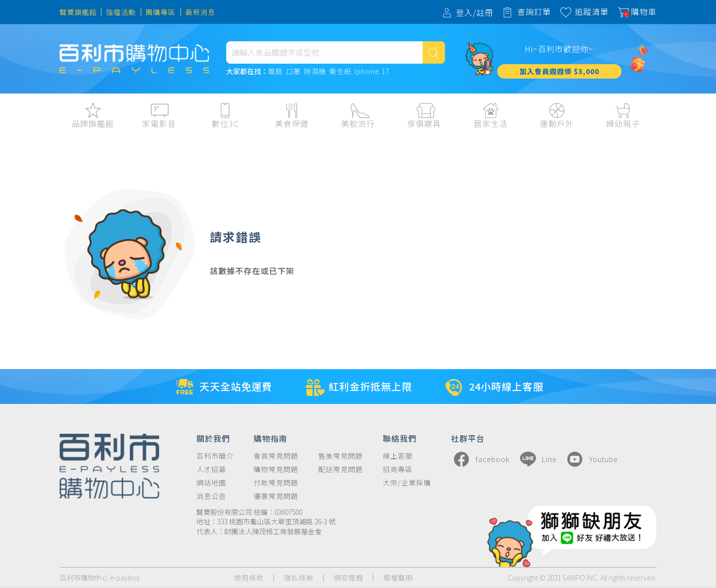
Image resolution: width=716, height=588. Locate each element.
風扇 (275, 72)
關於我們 (213, 438)
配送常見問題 (341, 469)
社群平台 (468, 438)
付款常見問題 (276, 483)
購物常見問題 (276, 469)
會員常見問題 (276, 456)
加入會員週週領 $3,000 (559, 71)
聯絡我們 (400, 438)
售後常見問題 (341, 456)
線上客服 (398, 456)
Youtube (591, 459)
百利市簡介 (215, 456)
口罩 (293, 72)
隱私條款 (299, 578)
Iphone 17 (372, 72)
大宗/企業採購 (407, 483)
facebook (480, 459)
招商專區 (398, 469)
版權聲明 (398, 578)
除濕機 (315, 72)
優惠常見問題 (276, 496)
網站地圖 (211, 483)
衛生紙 (340, 72)
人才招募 (211, 469)
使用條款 (249, 578)
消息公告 (211, 496)
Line (537, 459)
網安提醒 (349, 578)
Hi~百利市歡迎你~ (559, 49)
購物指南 (270, 438)
